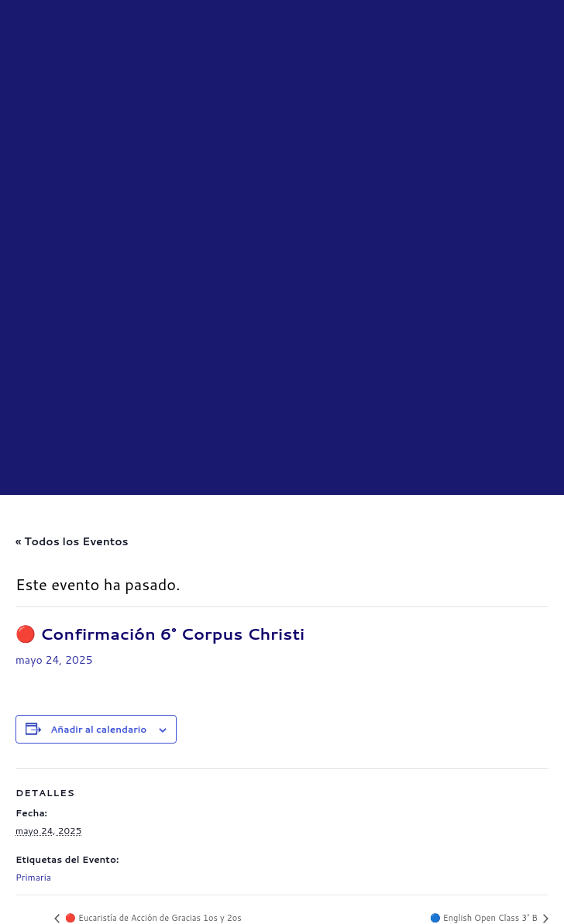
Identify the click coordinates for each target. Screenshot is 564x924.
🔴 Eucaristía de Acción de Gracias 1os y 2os (152, 723)
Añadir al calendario (98, 533)
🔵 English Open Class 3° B (485, 723)
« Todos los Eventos (72, 345)
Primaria (33, 681)
